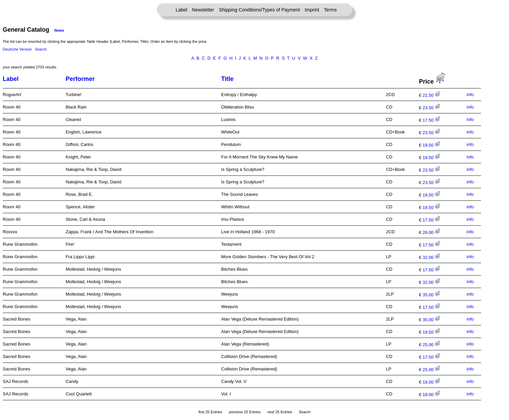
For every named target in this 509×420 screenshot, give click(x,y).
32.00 (431, 257)
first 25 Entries (210, 412)
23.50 (431, 108)
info (470, 95)
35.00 (431, 295)
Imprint (312, 10)
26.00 (431, 232)
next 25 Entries (280, 412)
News (59, 30)
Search (41, 49)
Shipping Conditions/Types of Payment (260, 10)
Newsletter (203, 10)
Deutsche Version (17, 49)
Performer (80, 79)
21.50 (431, 95)
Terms (330, 10)
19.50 (431, 145)
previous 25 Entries (245, 412)
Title (227, 79)
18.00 (431, 382)
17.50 (431, 120)
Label (181, 10)
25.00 (431, 345)
